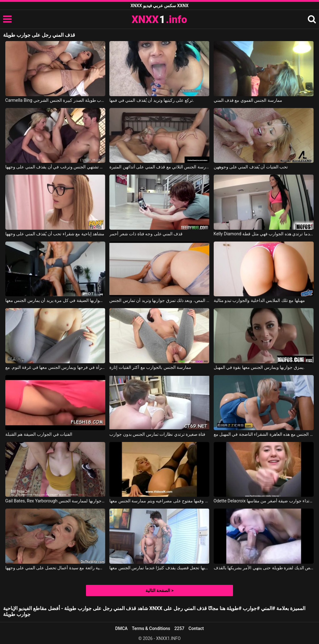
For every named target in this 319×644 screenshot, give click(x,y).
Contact (196, 628)
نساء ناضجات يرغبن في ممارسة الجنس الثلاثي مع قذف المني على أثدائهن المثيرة (159, 167)
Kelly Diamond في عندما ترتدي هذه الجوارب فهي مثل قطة (264, 234)
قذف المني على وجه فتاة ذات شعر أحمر (146, 234)
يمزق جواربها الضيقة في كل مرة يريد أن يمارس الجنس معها (55, 300)
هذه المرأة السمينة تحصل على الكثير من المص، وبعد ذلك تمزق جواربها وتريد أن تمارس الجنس (159, 300)
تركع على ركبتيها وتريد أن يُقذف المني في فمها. (152, 100)
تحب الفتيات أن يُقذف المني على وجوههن (251, 167)
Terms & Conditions (151, 628)
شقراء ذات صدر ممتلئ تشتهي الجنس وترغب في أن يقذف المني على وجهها (55, 167)
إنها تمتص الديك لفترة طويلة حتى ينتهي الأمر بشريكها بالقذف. (264, 568)
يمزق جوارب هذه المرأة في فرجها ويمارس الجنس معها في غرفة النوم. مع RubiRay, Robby (55, 367)
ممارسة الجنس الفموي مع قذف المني (248, 100)
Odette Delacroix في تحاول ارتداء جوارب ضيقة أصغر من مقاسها (264, 501)
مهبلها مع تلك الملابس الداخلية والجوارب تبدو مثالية (259, 300)
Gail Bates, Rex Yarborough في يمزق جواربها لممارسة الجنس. (55, 501)
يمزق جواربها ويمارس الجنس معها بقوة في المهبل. (259, 367)
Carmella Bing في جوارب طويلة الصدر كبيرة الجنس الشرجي (55, 100)
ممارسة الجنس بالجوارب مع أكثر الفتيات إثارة (150, 367)
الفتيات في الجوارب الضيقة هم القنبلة (39, 434)
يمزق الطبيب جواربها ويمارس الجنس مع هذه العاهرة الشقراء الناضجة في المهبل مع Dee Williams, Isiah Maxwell (264, 434)
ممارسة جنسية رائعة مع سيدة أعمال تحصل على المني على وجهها (55, 568)
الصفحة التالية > (159, 590)
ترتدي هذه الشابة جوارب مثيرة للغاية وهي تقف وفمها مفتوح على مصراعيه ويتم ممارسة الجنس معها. (159, 501)
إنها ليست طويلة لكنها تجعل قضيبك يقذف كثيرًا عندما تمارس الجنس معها (159, 568)
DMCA (121, 628)
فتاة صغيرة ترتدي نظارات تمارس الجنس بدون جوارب (157, 434)
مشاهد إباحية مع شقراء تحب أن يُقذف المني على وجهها (55, 234)
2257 (179, 628)
